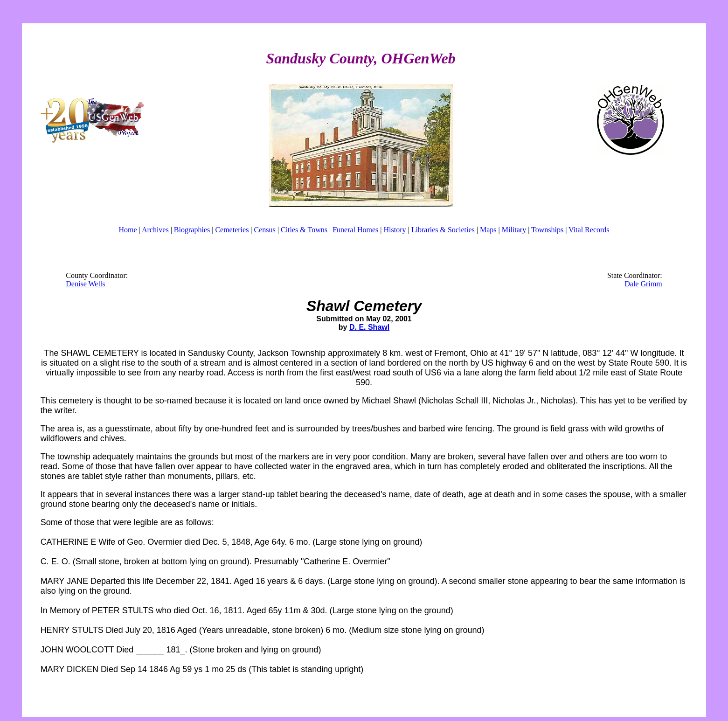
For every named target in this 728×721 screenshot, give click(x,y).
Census (265, 230)
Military (514, 230)
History (395, 230)
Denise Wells (85, 284)
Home (128, 230)
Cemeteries (232, 230)
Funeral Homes (355, 230)
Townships (547, 230)
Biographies (192, 230)
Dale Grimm (643, 284)
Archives (155, 230)
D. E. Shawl (369, 327)
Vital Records (589, 230)
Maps (488, 230)
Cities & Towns (304, 230)
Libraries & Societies (443, 230)
